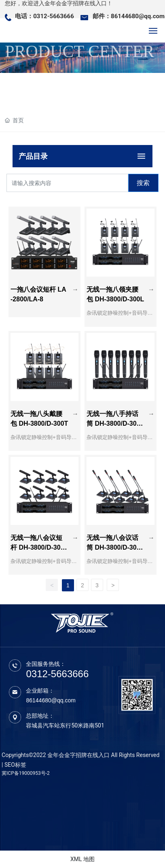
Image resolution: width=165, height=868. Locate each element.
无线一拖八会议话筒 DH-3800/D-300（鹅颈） (113, 547)
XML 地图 (82, 859)
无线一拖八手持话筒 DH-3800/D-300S (113, 423)
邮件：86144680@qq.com (129, 16)
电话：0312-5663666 (44, 16)
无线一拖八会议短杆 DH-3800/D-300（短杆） (37, 547)
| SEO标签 (14, 765)
